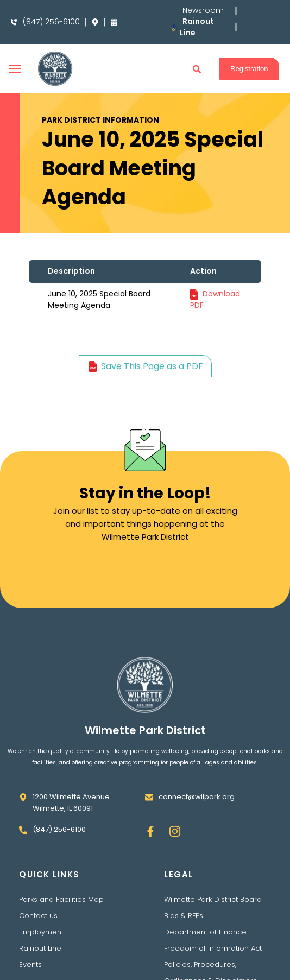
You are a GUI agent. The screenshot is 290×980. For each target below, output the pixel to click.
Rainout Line (40, 948)
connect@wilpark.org (197, 797)
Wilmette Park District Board (213, 899)
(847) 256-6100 (51, 22)
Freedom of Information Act (213, 948)
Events (30, 965)
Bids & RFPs (184, 916)
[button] (197, 69)
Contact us (38, 916)
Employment (41, 932)
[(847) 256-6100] (14, 22)
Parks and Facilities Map (61, 899)
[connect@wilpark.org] (149, 797)
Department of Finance (205, 932)
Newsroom (203, 11)
